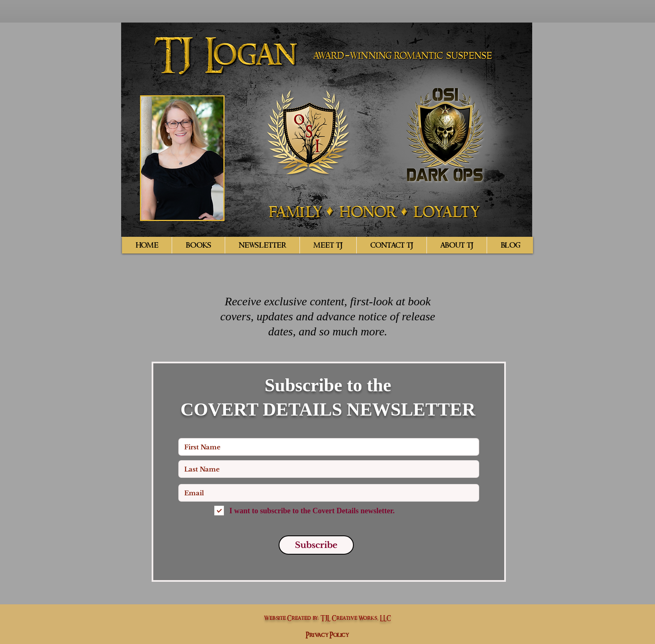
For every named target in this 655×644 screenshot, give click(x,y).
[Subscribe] (316, 545)
